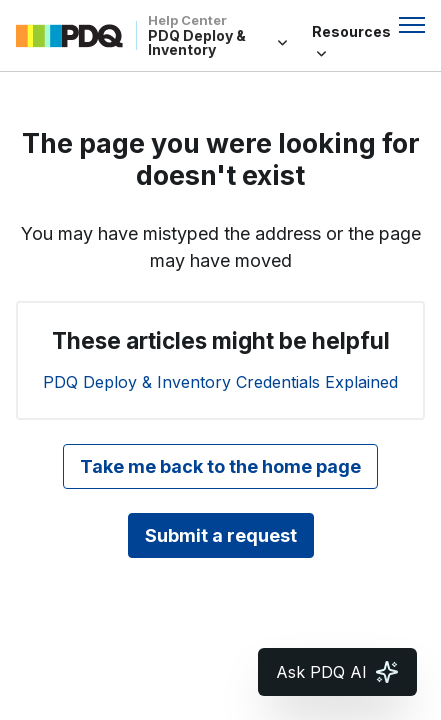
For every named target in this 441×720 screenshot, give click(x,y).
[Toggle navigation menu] (412, 25)
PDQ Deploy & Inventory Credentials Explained (220, 382)
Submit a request (221, 535)
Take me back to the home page (220, 466)
